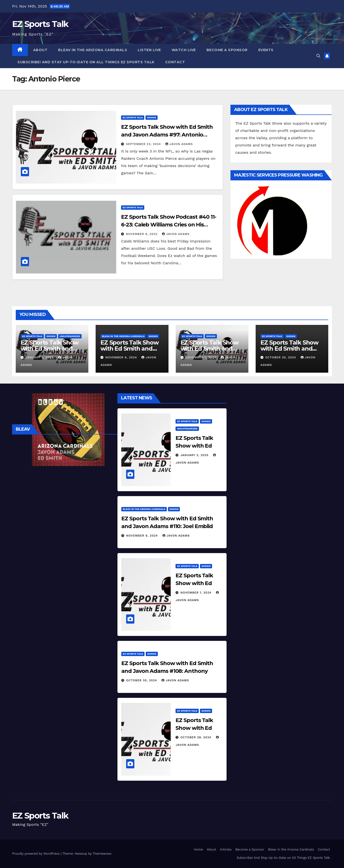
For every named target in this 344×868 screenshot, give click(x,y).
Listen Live (149, 50)
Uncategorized (70, 336)
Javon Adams (179, 144)
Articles (226, 849)
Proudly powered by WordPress (36, 854)
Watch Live (184, 50)
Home (198, 849)
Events (266, 50)
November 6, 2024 (122, 357)
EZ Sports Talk (40, 24)
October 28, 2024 (196, 737)
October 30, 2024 (281, 357)
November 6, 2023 (142, 234)
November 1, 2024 (201, 357)
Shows (151, 117)
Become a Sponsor (227, 50)
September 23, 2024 (144, 144)
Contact (175, 62)
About (40, 50)
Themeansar (102, 854)
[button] (318, 56)
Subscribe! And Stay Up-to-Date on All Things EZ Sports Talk (86, 62)
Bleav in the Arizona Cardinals (93, 50)
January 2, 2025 (40, 357)
